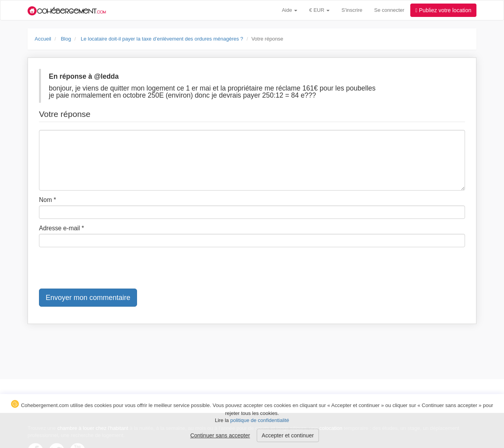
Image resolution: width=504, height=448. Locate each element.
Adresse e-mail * (61, 228)
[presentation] (99, 268)
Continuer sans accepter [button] (220, 435)
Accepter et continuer (288, 435)
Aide (290, 10)
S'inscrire (352, 10)
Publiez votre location (443, 10)
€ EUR (319, 10)
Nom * (47, 200)
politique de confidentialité (260, 420)
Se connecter (389, 10)
